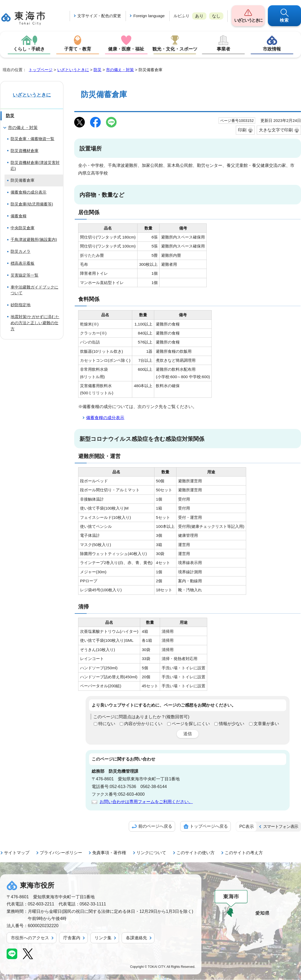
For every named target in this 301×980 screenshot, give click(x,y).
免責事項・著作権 (109, 853)
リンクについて (151, 853)
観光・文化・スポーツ (175, 49)
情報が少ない (232, 724)
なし (216, 16)
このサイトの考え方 (244, 853)
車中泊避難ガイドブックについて (34, 290)
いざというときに (248, 20)
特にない (107, 724)
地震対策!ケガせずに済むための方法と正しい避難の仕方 (35, 323)
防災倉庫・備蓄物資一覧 (32, 139)
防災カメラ (21, 252)
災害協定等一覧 (25, 275)
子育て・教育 (78, 49)
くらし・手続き (29, 49)
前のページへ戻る (155, 826)
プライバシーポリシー (61, 853)
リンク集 (103, 938)
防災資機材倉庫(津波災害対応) (35, 166)
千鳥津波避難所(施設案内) (34, 240)
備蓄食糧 (19, 216)
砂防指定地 (21, 305)
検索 (285, 20)
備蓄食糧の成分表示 (105, 418)
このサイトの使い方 (196, 853)
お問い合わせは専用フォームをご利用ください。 (146, 802)
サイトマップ (17, 853)
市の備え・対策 (120, 70)
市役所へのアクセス (30, 938)
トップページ (41, 70)
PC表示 (246, 827)
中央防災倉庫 (23, 228)
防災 (98, 70)
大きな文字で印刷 (276, 130)
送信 (188, 734)
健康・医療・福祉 (126, 49)
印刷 (242, 130)
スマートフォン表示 (281, 827)
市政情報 (272, 49)
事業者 (223, 49)
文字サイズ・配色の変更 (99, 16)
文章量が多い (266, 724)
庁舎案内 (72, 938)
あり (199, 16)
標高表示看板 (23, 264)
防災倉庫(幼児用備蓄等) (32, 204)
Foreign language (149, 16)
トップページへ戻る (209, 826)
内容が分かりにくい (143, 724)
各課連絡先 (136, 938)
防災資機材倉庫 (25, 151)
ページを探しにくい (191, 724)
